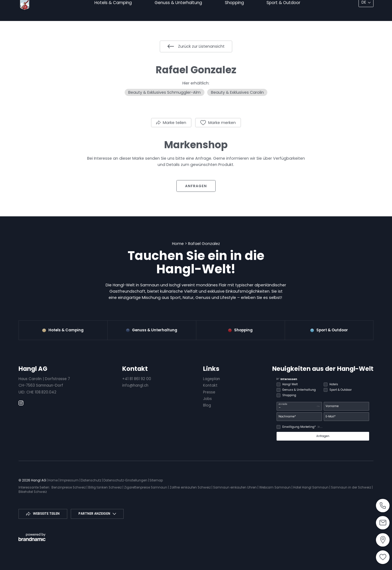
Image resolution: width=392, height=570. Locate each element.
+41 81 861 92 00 (137, 379)
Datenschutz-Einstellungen (126, 480)
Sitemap (156, 480)
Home (178, 244)
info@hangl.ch (135, 385)
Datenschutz (91, 480)
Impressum (70, 480)
